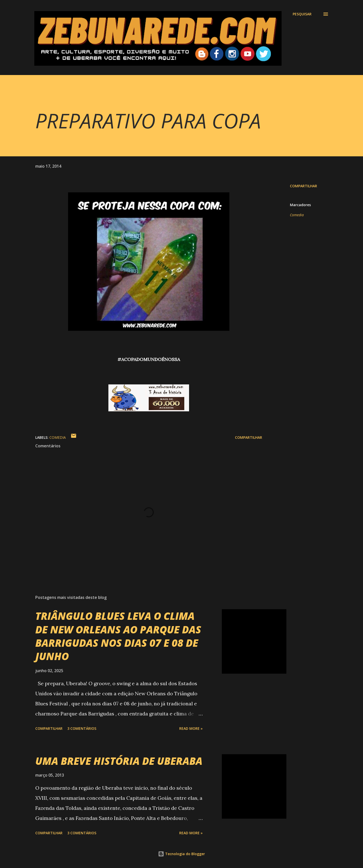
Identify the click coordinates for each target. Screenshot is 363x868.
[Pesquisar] (302, 14)
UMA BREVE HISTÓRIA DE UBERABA (119, 761)
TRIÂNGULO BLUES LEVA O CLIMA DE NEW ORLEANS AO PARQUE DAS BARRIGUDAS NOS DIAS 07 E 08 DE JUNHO (118, 636)
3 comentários (82, 728)
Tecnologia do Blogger (181, 854)
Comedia (297, 215)
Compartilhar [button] (304, 186)
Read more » (191, 728)
